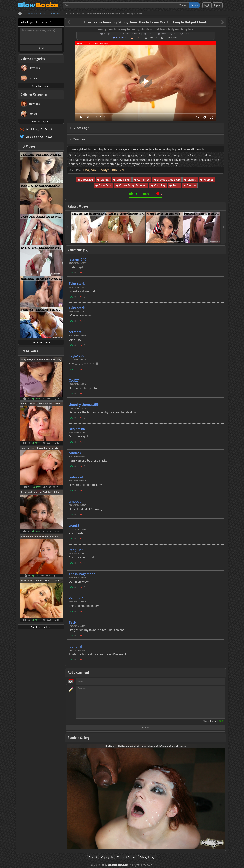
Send (41, 48)
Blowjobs (108, 34)
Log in (207, 5)
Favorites (121, 38)
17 (175, 34)
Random (153, 38)
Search (194, 5)
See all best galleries (41, 627)
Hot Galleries (29, 351)
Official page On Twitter (39, 137)
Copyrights (107, 857)
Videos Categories (33, 59)
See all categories (41, 86)
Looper (137, 38)
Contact (93, 857)
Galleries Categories (34, 94)
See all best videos (41, 343)
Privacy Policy (147, 857)
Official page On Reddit (39, 129)
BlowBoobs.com (118, 865)
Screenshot (171, 38)
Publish (146, 728)
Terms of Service (126, 857)
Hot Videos (28, 146)
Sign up (217, 5)
